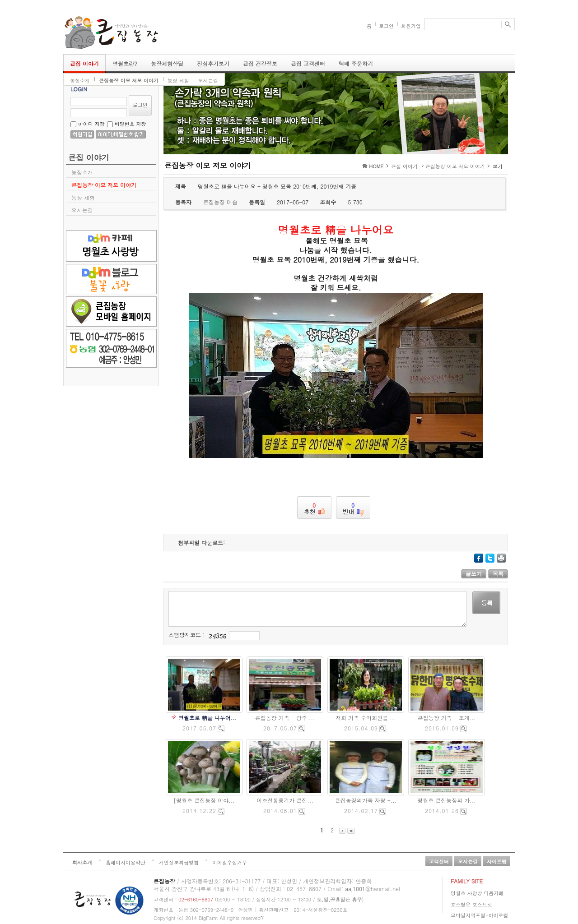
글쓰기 (474, 574)
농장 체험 (178, 81)
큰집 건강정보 (260, 63)
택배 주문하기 (356, 63)
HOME (376, 166)
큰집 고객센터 (308, 63)
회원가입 (411, 26)
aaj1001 (355, 889)
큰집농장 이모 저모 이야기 (129, 81)
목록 (498, 574)
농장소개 (80, 81)
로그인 (386, 26)
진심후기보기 (213, 63)
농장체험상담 (167, 63)
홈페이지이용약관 (126, 862)
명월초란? (125, 63)
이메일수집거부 (230, 862)
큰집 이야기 (84, 64)
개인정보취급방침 (179, 862)
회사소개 (82, 862)
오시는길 (208, 81)
